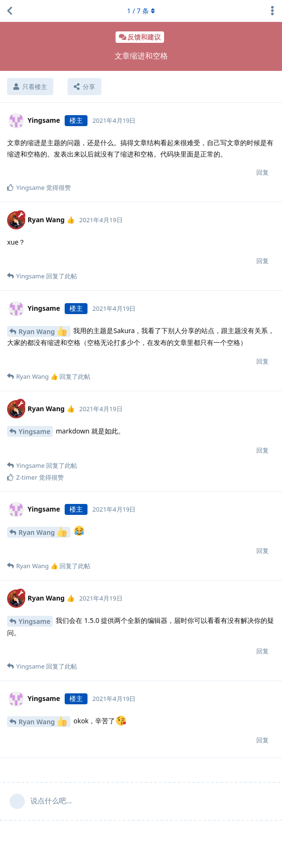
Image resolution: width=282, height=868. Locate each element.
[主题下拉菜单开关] (272, 11)
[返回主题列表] (10, 11)
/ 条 (141, 11)
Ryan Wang (43, 331)
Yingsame (34, 431)
